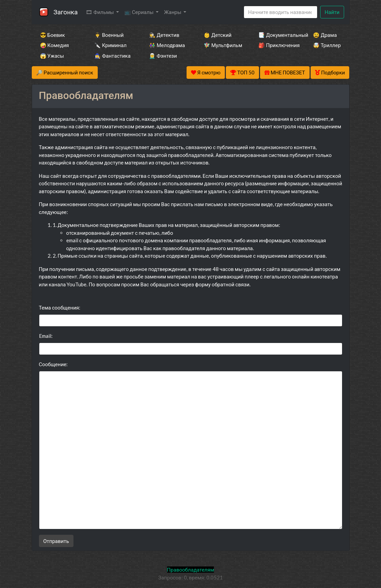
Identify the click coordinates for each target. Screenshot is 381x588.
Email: (46, 336)
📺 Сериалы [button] (139, 12)
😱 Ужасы (52, 56)
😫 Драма (325, 35)
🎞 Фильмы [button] (100, 12)
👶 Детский (217, 35)
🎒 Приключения (276, 45)
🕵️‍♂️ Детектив (164, 35)
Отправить (56, 541)
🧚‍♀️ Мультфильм (222, 45)
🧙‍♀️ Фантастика (112, 56)
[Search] (281, 12)
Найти (332, 12)
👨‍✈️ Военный (109, 35)
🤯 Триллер (327, 45)
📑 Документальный (276, 35)
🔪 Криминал (110, 45)
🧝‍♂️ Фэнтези (163, 56)
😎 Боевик (52, 35)
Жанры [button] (173, 12)
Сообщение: (53, 364)
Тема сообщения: (60, 307)
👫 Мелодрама (167, 45)
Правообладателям (191, 570)
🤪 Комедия (55, 45)
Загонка (66, 12)
